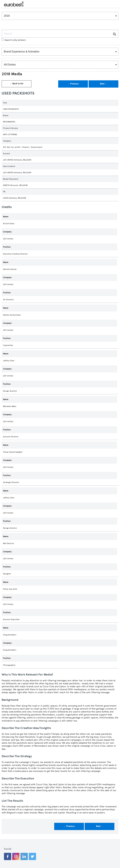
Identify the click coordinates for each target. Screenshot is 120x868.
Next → (104, 84)
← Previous (73, 84)
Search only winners (14, 40)
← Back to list (17, 84)
